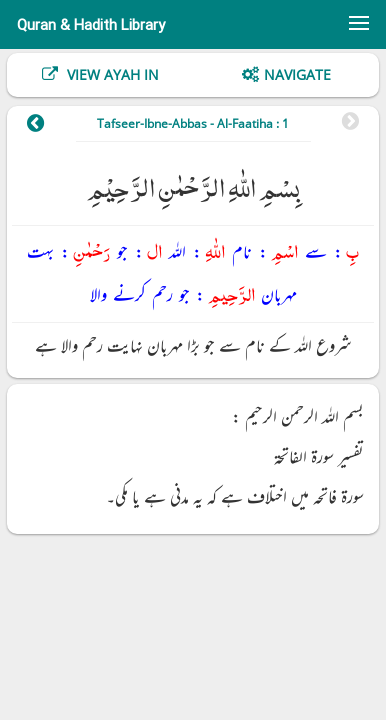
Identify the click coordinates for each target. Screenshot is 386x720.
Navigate (297, 74)
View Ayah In (111, 74)
